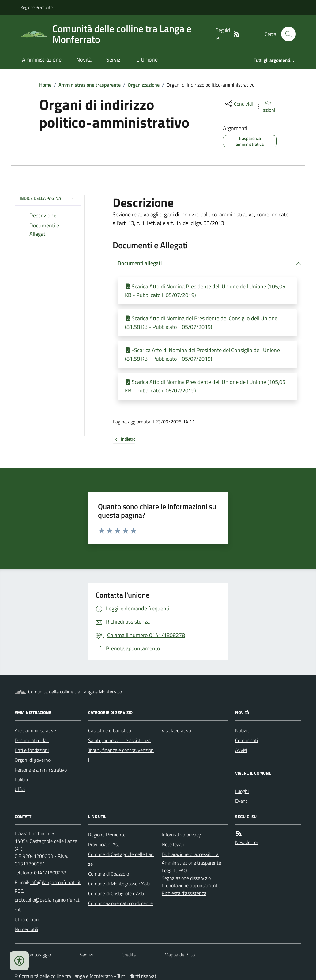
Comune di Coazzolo (109, 874)
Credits (129, 955)
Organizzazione (144, 85)
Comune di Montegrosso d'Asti (119, 884)
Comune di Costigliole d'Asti (116, 893)
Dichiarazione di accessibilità (190, 854)
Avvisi (241, 750)
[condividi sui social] (239, 104)
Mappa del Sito (180, 955)
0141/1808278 (50, 873)
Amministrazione (42, 60)
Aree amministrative (35, 730)
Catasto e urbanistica (110, 730)
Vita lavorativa (176, 730)
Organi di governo (33, 760)
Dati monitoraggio (33, 955)
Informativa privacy (181, 835)
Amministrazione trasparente (90, 85)
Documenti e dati (32, 740)
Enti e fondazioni (32, 750)
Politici (21, 779)
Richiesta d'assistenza (184, 893)
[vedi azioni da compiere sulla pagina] (266, 106)
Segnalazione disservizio (186, 878)
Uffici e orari (27, 919)
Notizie (242, 730)
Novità (84, 60)
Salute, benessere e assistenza (119, 740)
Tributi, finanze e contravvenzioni (121, 755)
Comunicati (246, 740)
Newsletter (247, 842)
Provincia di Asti (104, 844)
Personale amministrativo (41, 770)
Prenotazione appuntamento (191, 885)
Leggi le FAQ (174, 870)
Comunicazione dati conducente (120, 903)
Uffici (20, 789)
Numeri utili (26, 929)
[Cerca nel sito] (286, 34)
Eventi (242, 801)
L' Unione (147, 60)
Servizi (114, 60)
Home (45, 85)
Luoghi (242, 791)
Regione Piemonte (36, 7)
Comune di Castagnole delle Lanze (121, 859)
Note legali (173, 844)
